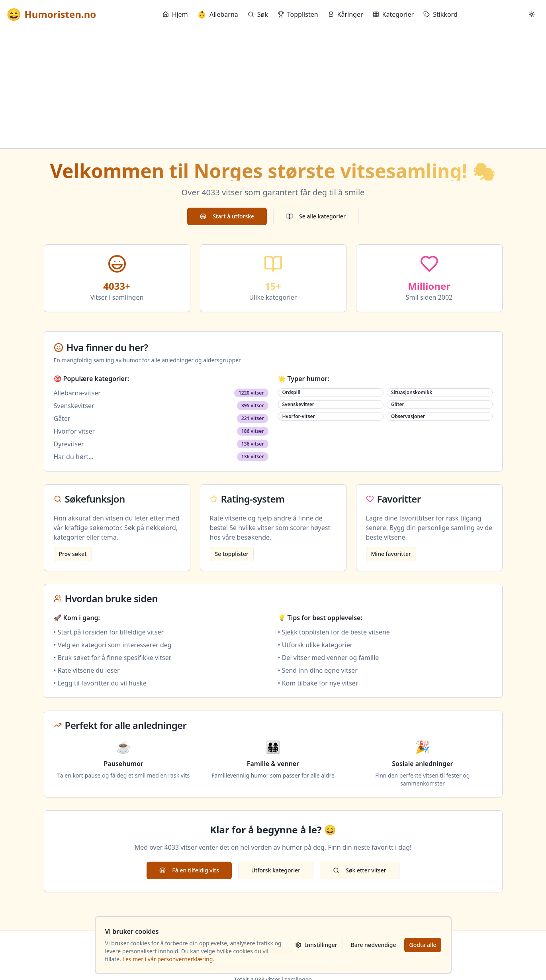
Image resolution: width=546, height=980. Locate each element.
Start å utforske (227, 216)
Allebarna (218, 14)
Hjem (175, 14)
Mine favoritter (391, 554)
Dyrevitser (69, 444)
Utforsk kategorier (276, 870)
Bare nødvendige (374, 945)
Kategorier (393, 14)
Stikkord (440, 14)
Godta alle (423, 945)
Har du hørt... (74, 457)
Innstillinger (316, 945)
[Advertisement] (273, 88)
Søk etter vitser (359, 870)
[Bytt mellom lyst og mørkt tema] (532, 14)
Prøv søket (73, 554)
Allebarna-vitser (77, 393)
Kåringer (345, 14)
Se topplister (232, 554)
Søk (258, 14)
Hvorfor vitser (74, 431)
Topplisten (298, 14)
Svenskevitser (74, 406)
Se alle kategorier (316, 216)
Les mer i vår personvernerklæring (168, 959)
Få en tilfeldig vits (189, 870)
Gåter (62, 418)
